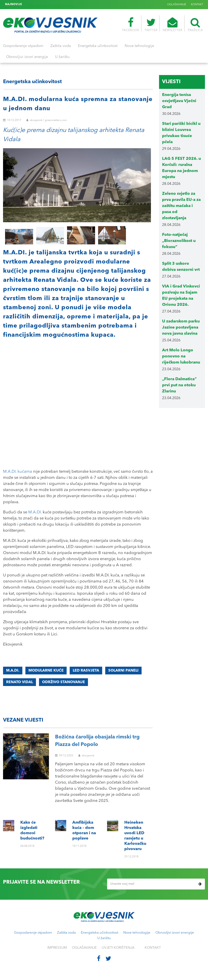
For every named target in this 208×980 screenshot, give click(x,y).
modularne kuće (46, 671)
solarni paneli (123, 671)
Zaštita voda (61, 46)
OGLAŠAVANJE (177, 5)
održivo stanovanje (63, 682)
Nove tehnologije (139, 46)
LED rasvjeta (86, 671)
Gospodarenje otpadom (23, 46)
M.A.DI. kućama (18, 472)
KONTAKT (197, 5)
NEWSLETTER (172, 25)
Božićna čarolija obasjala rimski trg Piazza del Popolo (97, 741)
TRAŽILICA (195, 25)
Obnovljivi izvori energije (27, 57)
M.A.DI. (35, 512)
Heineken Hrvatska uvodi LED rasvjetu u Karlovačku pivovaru (65, 4)
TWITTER (151, 25)
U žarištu (62, 57)
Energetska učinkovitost (98, 46)
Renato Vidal (19, 682)
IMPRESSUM (57, 948)
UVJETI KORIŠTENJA (118, 948)
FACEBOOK (131, 25)
